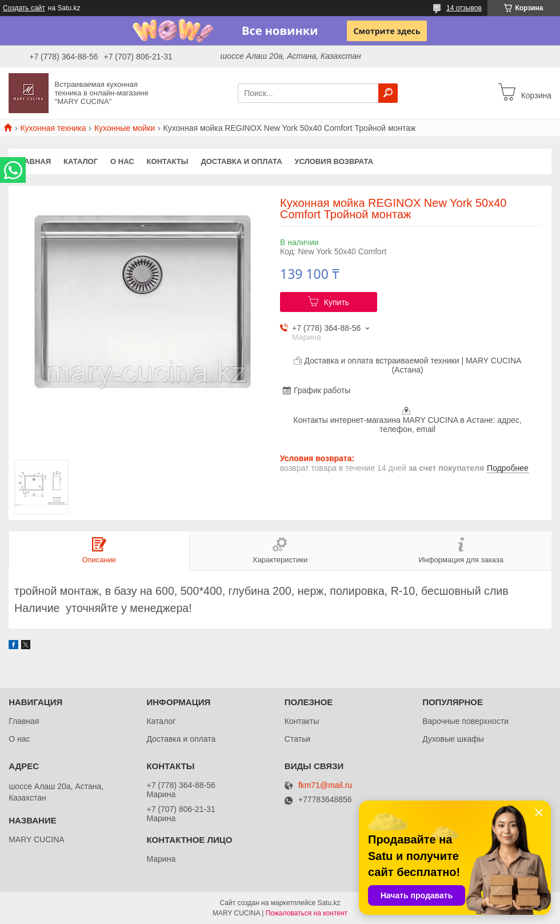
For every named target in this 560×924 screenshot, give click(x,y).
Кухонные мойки (125, 128)
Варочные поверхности (465, 721)
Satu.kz (329, 903)
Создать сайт (24, 8)
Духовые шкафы (453, 739)
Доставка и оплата (241, 161)
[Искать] (388, 93)
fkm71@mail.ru (325, 785)
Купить (337, 302)
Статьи (297, 739)
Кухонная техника (53, 128)
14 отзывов (464, 8)
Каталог (81, 161)
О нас (122, 161)
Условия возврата (334, 161)
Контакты (168, 161)
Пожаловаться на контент (307, 913)
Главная (33, 161)
